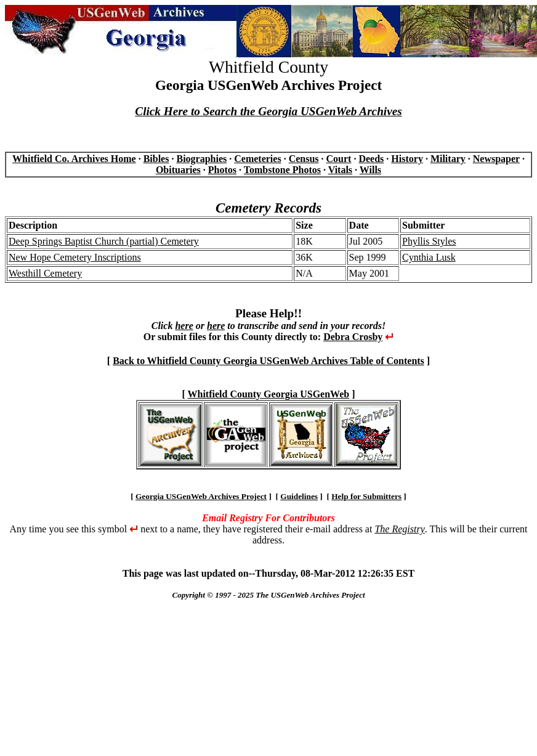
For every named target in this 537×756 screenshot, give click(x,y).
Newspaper (496, 159)
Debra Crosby (353, 337)
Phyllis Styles (429, 241)
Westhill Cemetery (45, 273)
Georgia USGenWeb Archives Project (201, 496)
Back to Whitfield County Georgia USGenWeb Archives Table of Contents (268, 361)
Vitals (340, 170)
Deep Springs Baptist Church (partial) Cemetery (104, 241)
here (184, 326)
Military (448, 159)
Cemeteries (257, 159)
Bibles (156, 159)
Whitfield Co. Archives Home (74, 159)
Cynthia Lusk (429, 257)
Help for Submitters (366, 496)
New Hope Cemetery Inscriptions (75, 257)
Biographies (201, 159)
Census (304, 159)
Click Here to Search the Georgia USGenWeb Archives (268, 111)
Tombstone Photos (282, 170)
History (407, 159)
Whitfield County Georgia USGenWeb (269, 394)
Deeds (371, 159)
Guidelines (299, 496)
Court (339, 159)
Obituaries (178, 170)
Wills (370, 170)
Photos (222, 170)
